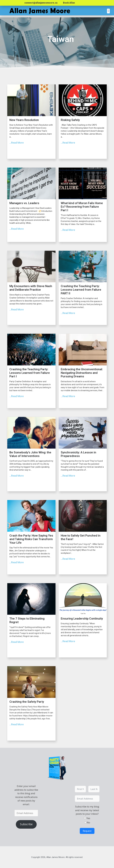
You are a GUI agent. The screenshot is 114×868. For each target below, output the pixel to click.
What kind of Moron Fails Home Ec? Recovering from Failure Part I (82, 207)
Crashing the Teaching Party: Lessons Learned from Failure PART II (81, 290)
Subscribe (26, 824)
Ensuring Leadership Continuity (82, 619)
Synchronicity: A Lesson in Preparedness (78, 454)
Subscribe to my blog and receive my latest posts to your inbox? (87, 810)
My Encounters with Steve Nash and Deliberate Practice (31, 288)
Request (87, 831)
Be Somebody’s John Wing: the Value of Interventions (30, 454)
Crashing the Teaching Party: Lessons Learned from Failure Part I (30, 373)
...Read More (17, 143)
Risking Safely (70, 120)
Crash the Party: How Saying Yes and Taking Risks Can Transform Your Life (31, 539)
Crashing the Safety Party (27, 702)
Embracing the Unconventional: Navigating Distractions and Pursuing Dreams (82, 373)
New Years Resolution (24, 120)
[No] (85, 822)
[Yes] (85, 818)
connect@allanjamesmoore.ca (41, 3)
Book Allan (69, 3)
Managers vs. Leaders (24, 203)
